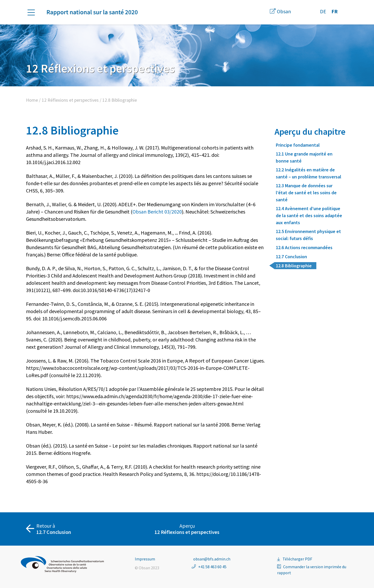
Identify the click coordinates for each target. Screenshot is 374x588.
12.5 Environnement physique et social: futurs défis (308, 235)
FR (335, 11)
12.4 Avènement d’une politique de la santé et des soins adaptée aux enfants (309, 215)
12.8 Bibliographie (294, 266)
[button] (34, 12)
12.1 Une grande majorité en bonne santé (304, 157)
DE (323, 11)
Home (32, 100)
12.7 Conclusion (291, 257)
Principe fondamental (298, 145)
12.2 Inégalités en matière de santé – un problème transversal (309, 173)
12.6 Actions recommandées (304, 247)
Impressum (145, 559)
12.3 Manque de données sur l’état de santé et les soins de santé (306, 193)
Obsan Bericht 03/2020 (157, 212)
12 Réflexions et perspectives (70, 100)
